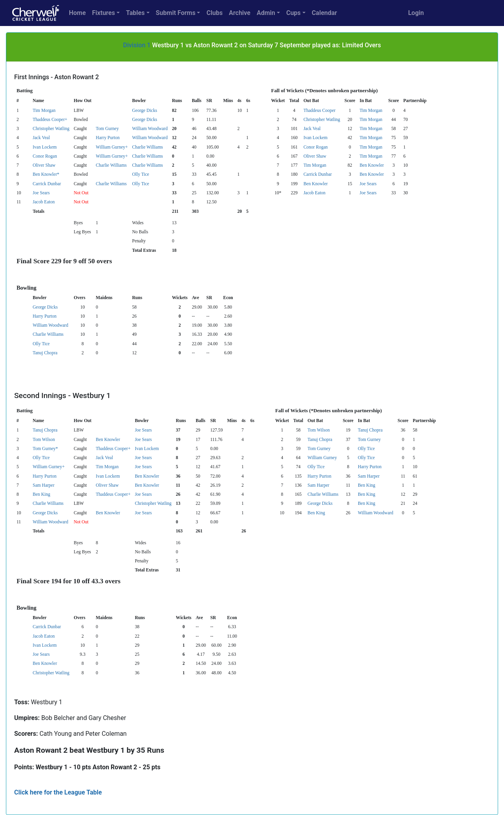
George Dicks (145, 110)
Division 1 (137, 45)
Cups (294, 13)
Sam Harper (369, 476)
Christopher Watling (322, 119)
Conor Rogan (316, 147)
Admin (266, 13)
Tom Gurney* (45, 448)
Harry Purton (107, 138)
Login (416, 13)
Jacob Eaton (315, 193)
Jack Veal (312, 128)
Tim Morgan (44, 110)
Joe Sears (368, 184)
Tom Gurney (107, 128)
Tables (135, 13)
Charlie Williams (148, 147)
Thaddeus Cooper (320, 110)
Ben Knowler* (46, 174)
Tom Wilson (319, 430)
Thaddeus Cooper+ (50, 119)
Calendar (324, 13)
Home (77, 13)
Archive (240, 13)
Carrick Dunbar (318, 174)
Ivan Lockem (316, 138)
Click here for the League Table (58, 792)
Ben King (367, 485)
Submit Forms (176, 13)
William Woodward (150, 128)
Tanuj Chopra (45, 353)
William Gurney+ (112, 147)
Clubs (214, 13)
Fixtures (104, 13)
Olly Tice (141, 174)
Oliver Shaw (315, 156)
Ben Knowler (372, 165)
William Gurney (322, 458)
